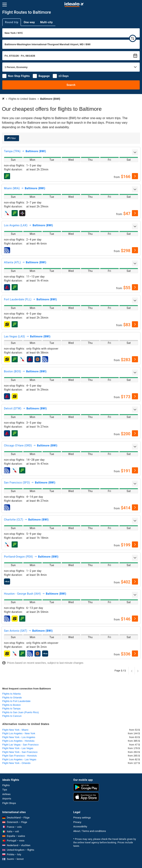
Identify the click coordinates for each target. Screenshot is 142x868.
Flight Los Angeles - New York (19, 733)
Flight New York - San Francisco (20, 752)
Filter (13, 138)
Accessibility (80, 826)
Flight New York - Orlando (16, 763)
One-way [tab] (29, 22)
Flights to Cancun (12, 716)
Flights (6, 785)
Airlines (6, 794)
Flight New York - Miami (15, 730)
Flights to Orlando (12, 697)
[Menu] (5, 5)
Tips (5, 790)
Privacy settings (82, 818)
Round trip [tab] (12, 22)
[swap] (133, 38)
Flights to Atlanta (11, 694)
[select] (135, 176)
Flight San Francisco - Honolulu (20, 756)
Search (71, 85)
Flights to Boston (12, 705)
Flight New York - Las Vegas (18, 748)
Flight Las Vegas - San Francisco (20, 745)
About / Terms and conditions (90, 831)
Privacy (77, 822)
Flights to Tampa (11, 709)
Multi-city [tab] (46, 22)
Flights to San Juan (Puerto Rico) (20, 712)
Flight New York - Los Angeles (19, 737)
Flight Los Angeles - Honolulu (18, 741)
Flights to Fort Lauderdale (16, 701)
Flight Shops (9, 803)
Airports (7, 799)
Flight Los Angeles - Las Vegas (19, 759)
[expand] (135, 152)
